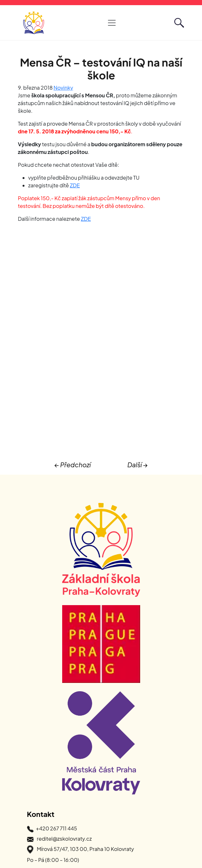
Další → (137, 465)
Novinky (63, 88)
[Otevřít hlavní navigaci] (112, 23)
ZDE (75, 185)
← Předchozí (73, 465)
